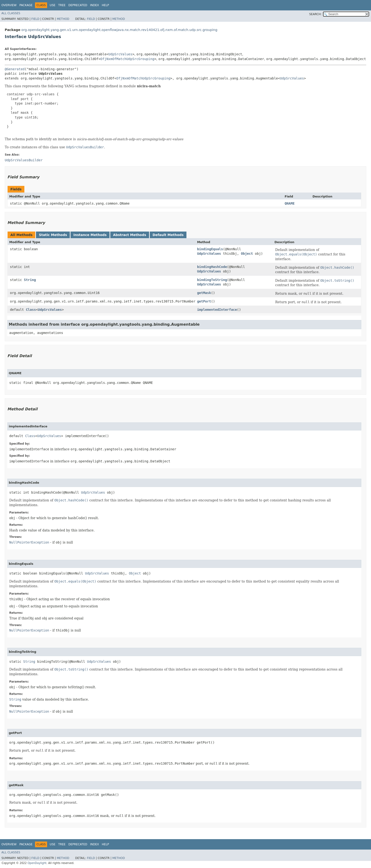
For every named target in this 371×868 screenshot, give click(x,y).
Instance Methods (90, 235)
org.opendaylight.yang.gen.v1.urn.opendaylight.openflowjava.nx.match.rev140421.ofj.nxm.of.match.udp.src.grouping (119, 30)
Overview (9, 5)
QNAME (290, 203)
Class (31, 310)
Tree (62, 5)
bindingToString (212, 280)
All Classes (11, 13)
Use (53, 5)
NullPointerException (29, 542)
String (30, 280)
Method (63, 19)
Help (105, 5)
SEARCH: (316, 14)
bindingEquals (210, 249)
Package (26, 5)
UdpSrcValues (120, 54)
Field (35, 19)
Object (247, 254)
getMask (204, 293)
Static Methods (53, 235)
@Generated (15, 69)
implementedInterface (217, 310)
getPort (204, 301)
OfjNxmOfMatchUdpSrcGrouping (128, 59)
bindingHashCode (212, 267)
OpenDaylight (37, 863)
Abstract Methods (130, 235)
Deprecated (78, 5)
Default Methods (168, 235)
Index (95, 5)
